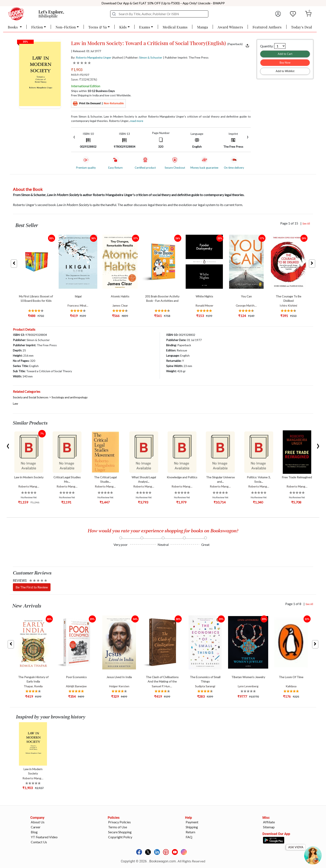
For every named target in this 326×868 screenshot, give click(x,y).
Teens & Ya (98, 27)
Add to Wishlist (285, 71)
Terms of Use (118, 827)
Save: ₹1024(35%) (84, 79)
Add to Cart (285, 54)
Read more (137, 121)
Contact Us (39, 842)
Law (15, 403)
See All (306, 224)
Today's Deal (302, 27)
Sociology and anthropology (70, 397)
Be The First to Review (32, 587)
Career (36, 827)
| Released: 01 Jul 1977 (86, 51)
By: (91, 57)
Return (190, 832)
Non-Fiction (66, 27)
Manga (203, 27)
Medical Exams (175, 27)
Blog (34, 832)
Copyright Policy (120, 837)
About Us (38, 822)
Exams (145, 27)
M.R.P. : (80, 75)
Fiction (37, 27)
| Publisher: (143, 57)
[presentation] (74, 137)
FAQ (189, 837)
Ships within (93, 91)
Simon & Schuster (151, 57)
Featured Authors (267, 27)
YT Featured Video (44, 837)
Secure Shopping (120, 832)
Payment (192, 822)
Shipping (192, 827)
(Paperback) (235, 44)
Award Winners (230, 27)
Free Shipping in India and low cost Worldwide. (101, 95)
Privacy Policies (119, 822)
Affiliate (269, 822)
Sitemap (269, 827)
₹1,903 (77, 70)
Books (13, 27)
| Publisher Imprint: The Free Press (186, 57)
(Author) (118, 57)
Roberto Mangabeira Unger (94, 57)
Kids (123, 27)
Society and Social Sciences (31, 397)
